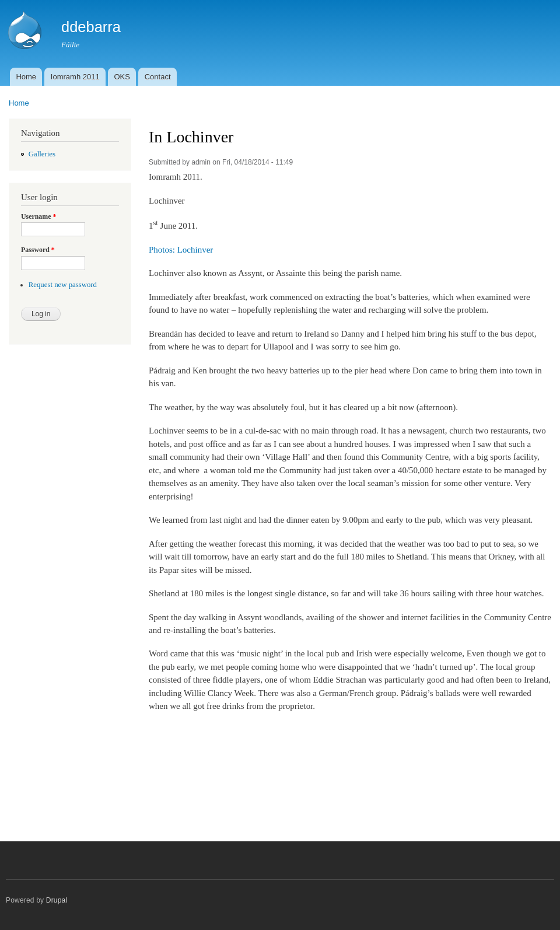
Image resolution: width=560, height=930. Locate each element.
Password (38, 250)
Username (38, 216)
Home (26, 77)
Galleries (42, 154)
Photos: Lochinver (181, 250)
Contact (158, 77)
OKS (122, 77)
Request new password (63, 285)
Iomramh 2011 (75, 77)
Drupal (57, 900)
